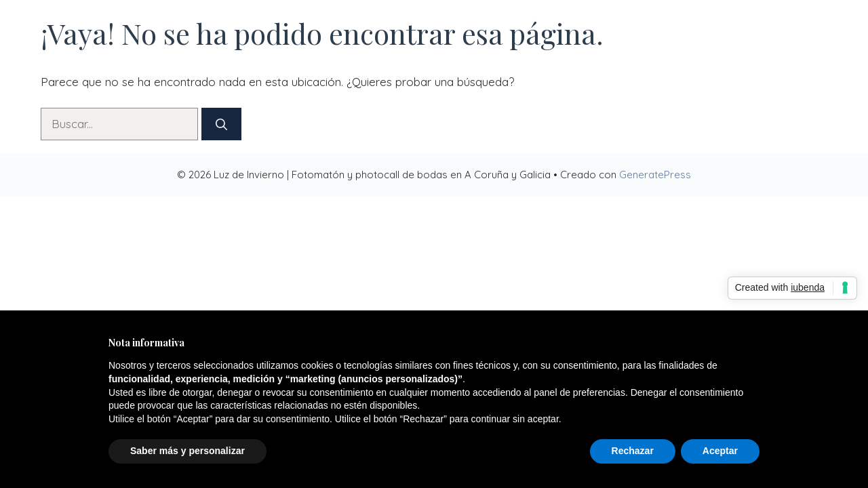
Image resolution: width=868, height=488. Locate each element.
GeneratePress (655, 175)
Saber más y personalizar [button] (188, 451)
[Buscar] (221, 124)
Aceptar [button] (720, 451)
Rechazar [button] (633, 451)
